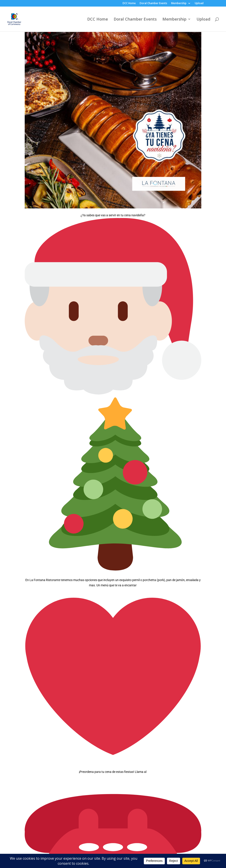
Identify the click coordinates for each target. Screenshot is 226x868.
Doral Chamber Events (153, 3)
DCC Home (129, 3)
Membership (179, 3)
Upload (199, 3)
